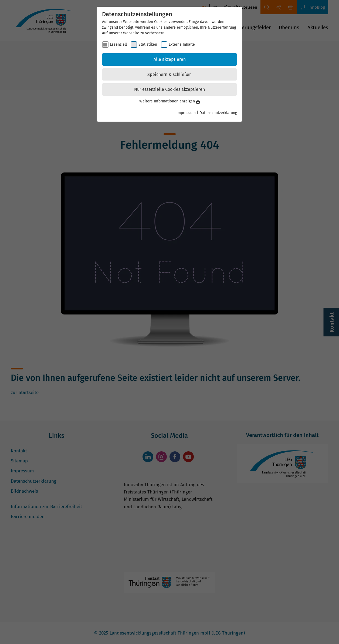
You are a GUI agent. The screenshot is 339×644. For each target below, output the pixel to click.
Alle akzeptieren (170, 59)
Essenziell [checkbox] (118, 44)
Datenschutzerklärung (218, 113)
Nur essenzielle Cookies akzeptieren (170, 89)
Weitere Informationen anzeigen (170, 101)
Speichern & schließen (170, 74)
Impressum (186, 113)
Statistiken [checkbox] (148, 44)
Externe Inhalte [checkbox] (182, 44)
